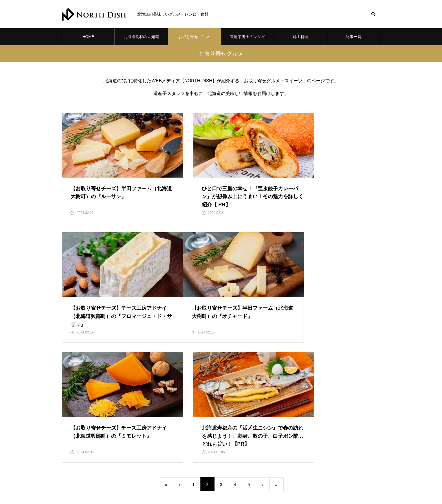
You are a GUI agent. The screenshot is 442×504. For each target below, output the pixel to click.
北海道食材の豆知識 (141, 37)
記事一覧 (353, 37)
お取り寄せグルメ (194, 37)
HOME (88, 37)
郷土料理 (300, 37)
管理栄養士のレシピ (247, 37)
